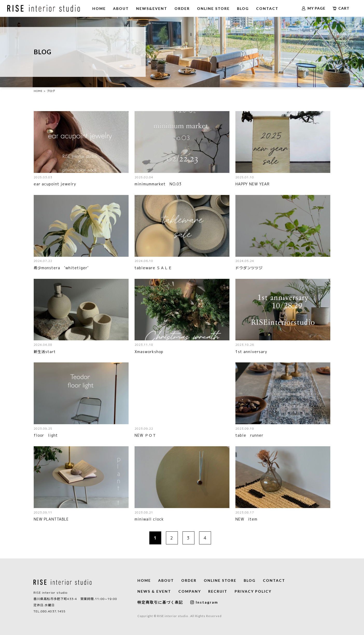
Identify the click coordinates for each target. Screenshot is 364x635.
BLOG (243, 8)
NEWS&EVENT (152, 8)
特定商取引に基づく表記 (160, 602)
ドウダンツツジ (249, 268)
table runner (249, 435)
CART (341, 8)
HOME (99, 8)
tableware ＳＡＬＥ (153, 268)
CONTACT (267, 8)
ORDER (182, 8)
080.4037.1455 (53, 611)
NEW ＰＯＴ (145, 435)
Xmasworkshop (149, 352)
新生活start (45, 352)
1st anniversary (251, 352)
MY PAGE (313, 8)
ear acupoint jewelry (55, 184)
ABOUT (121, 8)
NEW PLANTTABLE (51, 519)
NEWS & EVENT (154, 591)
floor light (46, 435)
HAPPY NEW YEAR (253, 184)
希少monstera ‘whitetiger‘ (61, 268)
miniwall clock (149, 519)
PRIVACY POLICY (253, 591)
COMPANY (190, 591)
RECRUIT (218, 591)
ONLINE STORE (213, 8)
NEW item (246, 519)
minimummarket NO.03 (160, 184)
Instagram (204, 602)
